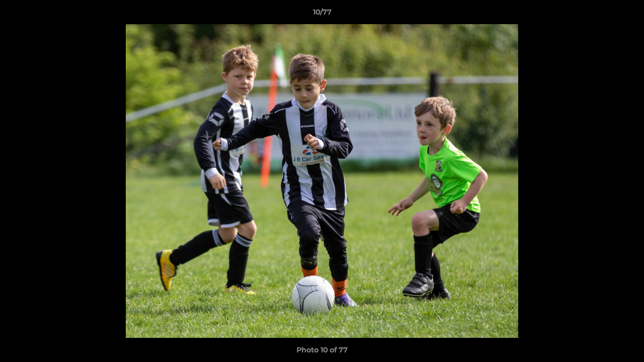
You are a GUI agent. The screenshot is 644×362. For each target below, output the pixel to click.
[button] (626, 15)
